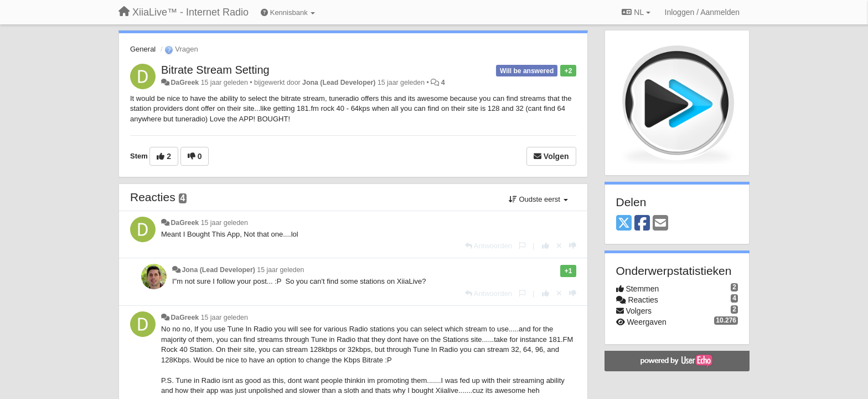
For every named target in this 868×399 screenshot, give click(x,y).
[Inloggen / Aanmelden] (702, 12)
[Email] (660, 224)
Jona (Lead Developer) (339, 83)
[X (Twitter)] (624, 224)
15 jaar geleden (224, 223)
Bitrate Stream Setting (215, 70)
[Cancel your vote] (559, 246)
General (143, 49)
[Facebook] (642, 224)
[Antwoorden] (489, 246)
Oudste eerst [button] (538, 199)
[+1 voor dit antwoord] (546, 246)
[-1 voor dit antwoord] (573, 246)
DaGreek (185, 83)
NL (636, 12)
